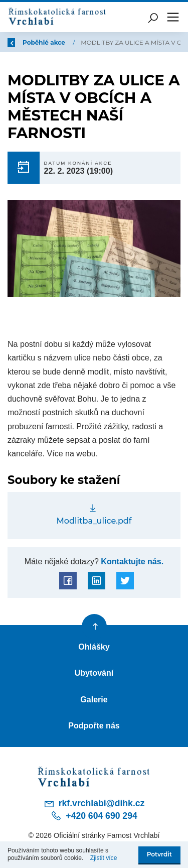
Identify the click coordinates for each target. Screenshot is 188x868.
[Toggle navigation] (173, 17)
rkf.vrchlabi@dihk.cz (94, 804)
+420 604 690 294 (94, 816)
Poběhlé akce (46, 42)
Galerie (94, 699)
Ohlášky (94, 647)
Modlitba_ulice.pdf (94, 521)
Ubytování (94, 673)
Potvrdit (159, 854)
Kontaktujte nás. (131, 561)
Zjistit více (104, 858)
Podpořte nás (94, 725)
